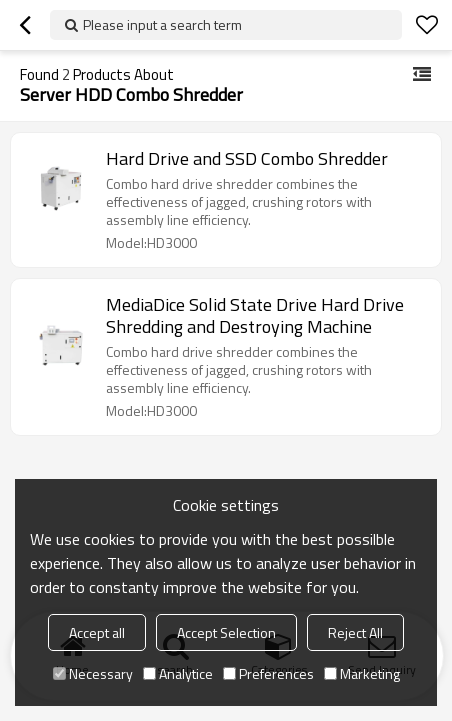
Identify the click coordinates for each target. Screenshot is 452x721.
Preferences (268, 673)
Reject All (355, 632)
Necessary (93, 673)
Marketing (362, 673)
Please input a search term (162, 24)
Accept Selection (226, 632)
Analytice (178, 673)
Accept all (97, 632)
